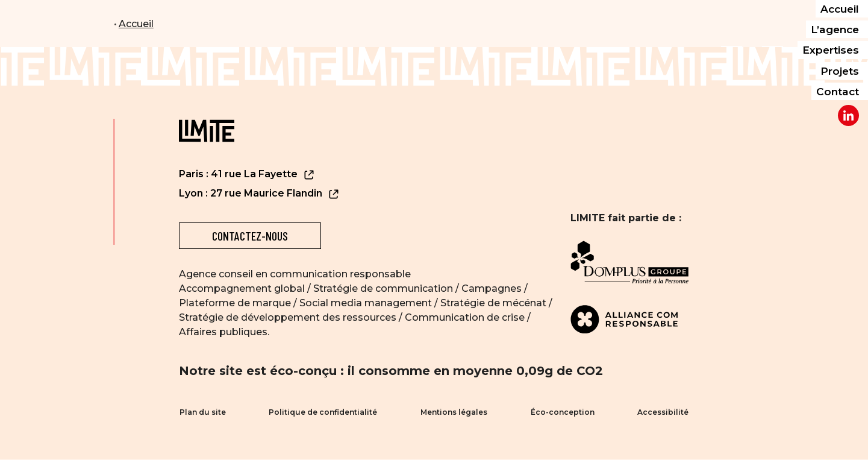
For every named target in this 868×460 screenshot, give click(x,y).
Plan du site (202, 413)
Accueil (136, 24)
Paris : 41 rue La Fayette (247, 175)
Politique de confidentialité (323, 413)
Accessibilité (663, 413)
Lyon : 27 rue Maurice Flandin (259, 194)
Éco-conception (563, 413)
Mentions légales (454, 413)
